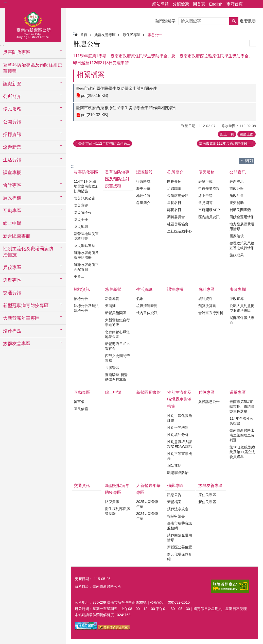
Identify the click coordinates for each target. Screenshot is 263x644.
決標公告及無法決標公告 (86, 308)
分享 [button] (249, 4)
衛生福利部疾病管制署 (117, 511)
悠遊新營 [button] (12, 147)
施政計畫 (237, 196)
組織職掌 (174, 189)
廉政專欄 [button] (12, 198)
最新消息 (237, 181)
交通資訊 (12, 293)
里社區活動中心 (180, 231)
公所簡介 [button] (12, 96)
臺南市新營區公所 (33, 25)
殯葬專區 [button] (12, 331)
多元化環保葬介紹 (180, 557)
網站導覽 (161, 4)
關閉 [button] (249, 161)
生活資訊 (144, 289)
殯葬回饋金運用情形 (180, 538)
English (216, 4)
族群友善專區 (105, 35)
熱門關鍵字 (165, 21)
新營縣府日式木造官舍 (117, 346)
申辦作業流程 (209, 189)
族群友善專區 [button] (17, 344)
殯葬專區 (175, 486)
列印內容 (253, 43)
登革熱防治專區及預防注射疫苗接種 (33, 68)
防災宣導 (81, 205)
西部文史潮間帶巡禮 (117, 358)
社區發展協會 (178, 224)
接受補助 (237, 203)
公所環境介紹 (178, 196)
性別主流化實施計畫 (180, 418)
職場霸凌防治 (178, 473)
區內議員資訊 (209, 217)
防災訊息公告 (84, 198)
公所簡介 (175, 172)
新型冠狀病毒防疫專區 (117, 489)
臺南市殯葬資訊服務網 (180, 526)
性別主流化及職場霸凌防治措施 (179, 399)
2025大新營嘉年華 (147, 504)
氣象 (140, 299)
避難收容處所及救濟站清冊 (86, 255)
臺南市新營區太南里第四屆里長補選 (242, 435)
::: (5, 3)
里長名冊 (174, 203)
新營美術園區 (116, 313)
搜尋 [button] (234, 21)
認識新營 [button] (12, 84)
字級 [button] (256, 4)
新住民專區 (207, 502)
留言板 (79, 402)
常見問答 (205, 203)
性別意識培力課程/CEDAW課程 (180, 444)
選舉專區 (238, 392)
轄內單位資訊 (147, 313)
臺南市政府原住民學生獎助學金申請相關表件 (116, 88)
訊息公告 (155, 35)
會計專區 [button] (12, 185)
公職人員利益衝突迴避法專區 (242, 308)
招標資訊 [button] (12, 134)
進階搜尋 (248, 21)
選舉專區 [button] (12, 280)
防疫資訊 (112, 502)
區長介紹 (174, 181)
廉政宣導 (237, 299)
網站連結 (174, 466)
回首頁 (199, 4)
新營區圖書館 (17, 236)
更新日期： (84, 579)
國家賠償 (237, 236)
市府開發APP (209, 210)
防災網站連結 (84, 246)
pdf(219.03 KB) (95, 115)
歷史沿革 (143, 189)
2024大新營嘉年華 (147, 516)
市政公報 (237, 189)
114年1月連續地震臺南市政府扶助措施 (86, 186)
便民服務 (206, 172)
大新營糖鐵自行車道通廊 (117, 322)
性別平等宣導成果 (180, 456)
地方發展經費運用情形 (242, 226)
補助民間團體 (240, 210)
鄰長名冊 (174, 210)
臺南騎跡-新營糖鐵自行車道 (116, 377)
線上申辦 (12, 223)
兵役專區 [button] (12, 267)
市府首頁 (235, 4)
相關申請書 (176, 516)
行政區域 (143, 181)
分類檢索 (181, 4)
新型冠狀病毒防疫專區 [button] (26, 306)
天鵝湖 (110, 306)
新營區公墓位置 (180, 547)
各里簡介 (143, 203)
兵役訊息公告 (209, 402)
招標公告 (81, 299)
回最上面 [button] (247, 134)
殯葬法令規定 (178, 509)
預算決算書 (207, 306)
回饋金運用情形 (242, 217)
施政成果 (237, 255)
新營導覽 (112, 299)
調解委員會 (176, 217)
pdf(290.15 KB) (95, 96)
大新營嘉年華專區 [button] (21, 318)
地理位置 (143, 196)
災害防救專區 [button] (17, 52)
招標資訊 (82, 289)
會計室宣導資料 (211, 313)
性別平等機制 (178, 428)
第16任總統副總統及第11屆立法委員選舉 (242, 452)
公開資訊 (238, 172)
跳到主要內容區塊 (3, 3)
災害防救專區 (86, 172)
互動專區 (82, 392)
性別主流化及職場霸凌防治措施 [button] (28, 252)
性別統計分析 (178, 435)
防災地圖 (81, 227)
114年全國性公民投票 (241, 421)
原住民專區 (132, 35)
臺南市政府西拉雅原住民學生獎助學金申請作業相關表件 (127, 108)
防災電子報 (83, 212)
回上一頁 (227, 134)
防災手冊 (81, 219)
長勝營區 (112, 368)
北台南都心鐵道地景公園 (117, 334)
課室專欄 (12, 173)
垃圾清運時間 (147, 306)
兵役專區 (206, 392)
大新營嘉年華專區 (148, 489)
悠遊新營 (113, 289)
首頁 (84, 35)
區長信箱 (81, 409)
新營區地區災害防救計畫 (86, 236)
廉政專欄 (238, 289)
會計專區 (206, 289)
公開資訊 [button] (12, 122)
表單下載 (205, 181)
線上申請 (205, 196)
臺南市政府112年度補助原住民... (104, 143)
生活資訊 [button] (12, 160)
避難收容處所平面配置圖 (86, 267)
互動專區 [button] (12, 211)
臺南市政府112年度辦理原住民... (225, 143)
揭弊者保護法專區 (242, 320)
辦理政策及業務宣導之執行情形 (242, 245)
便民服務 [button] (12, 109)
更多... (79, 277)
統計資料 (205, 299)
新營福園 (174, 502)
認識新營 (144, 172)
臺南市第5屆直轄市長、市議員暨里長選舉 (242, 406)
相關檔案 (91, 74)
